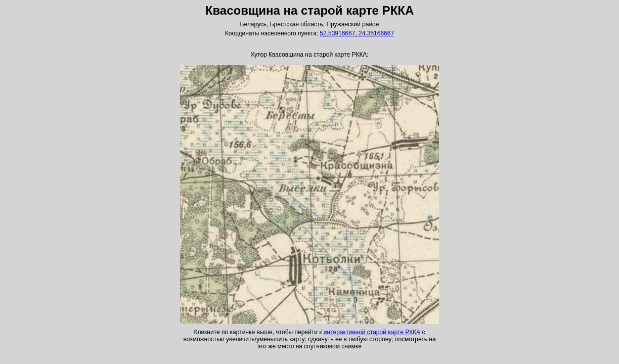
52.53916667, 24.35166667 (357, 33)
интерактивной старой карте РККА (372, 332)
